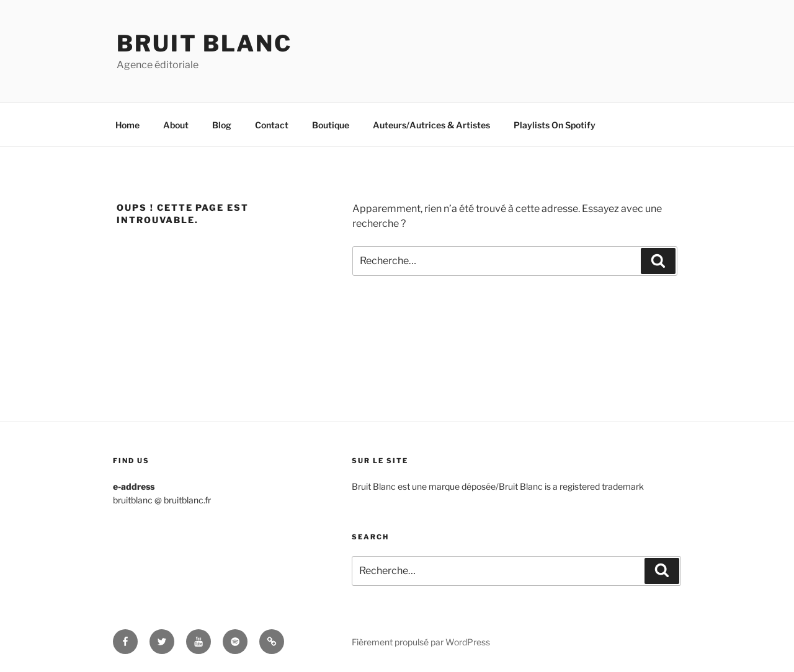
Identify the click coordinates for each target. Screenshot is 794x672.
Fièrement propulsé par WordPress (421, 642)
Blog (222, 125)
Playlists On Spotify (555, 125)
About (176, 125)
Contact (272, 125)
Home (127, 125)
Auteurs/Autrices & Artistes (431, 125)
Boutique (331, 125)
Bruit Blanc (204, 43)
